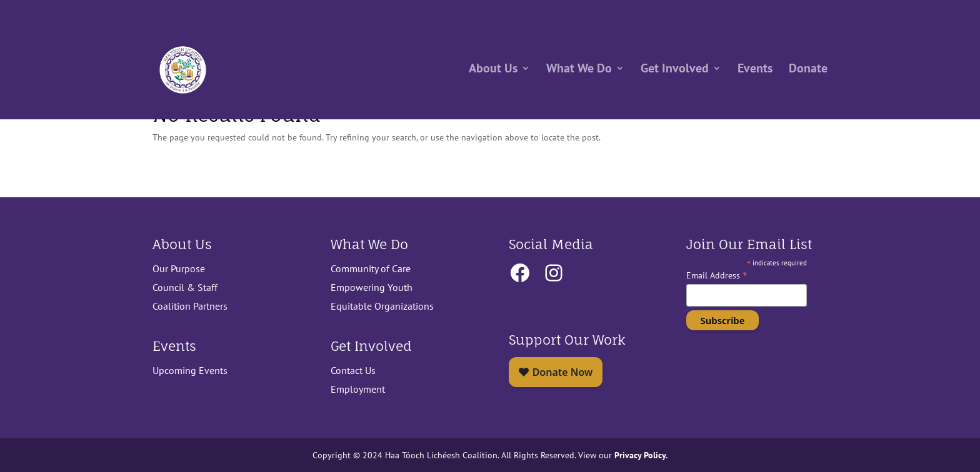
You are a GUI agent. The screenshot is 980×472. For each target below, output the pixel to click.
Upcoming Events (190, 370)
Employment (358, 389)
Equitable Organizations (382, 306)
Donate (808, 72)
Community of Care (371, 268)
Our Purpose (179, 268)
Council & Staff (185, 287)
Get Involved (675, 72)
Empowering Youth (372, 287)
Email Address (717, 275)
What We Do (579, 72)
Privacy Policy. (640, 455)
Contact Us (353, 370)
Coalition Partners (190, 306)
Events (755, 72)
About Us (493, 72)
